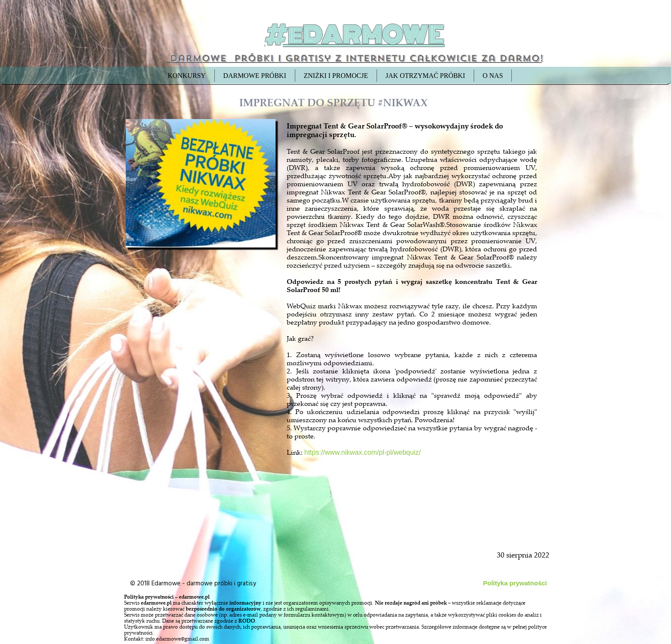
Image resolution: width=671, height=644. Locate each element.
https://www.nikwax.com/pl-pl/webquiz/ (362, 452)
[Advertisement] (202, 446)
